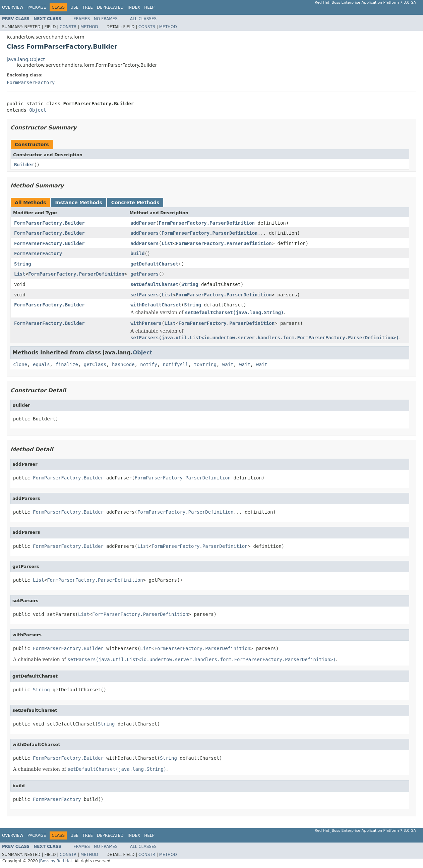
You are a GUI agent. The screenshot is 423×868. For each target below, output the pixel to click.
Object (38, 110)
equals (41, 364)
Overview (13, 7)
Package (37, 7)
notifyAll (176, 364)
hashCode (123, 364)
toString (205, 364)
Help (149, 7)
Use (74, 7)
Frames (82, 19)
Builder (24, 165)
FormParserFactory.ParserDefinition (207, 223)
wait (228, 364)
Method (89, 27)
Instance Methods (78, 202)
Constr (68, 27)
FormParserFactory (31, 82)
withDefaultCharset (156, 305)
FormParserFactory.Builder (49, 223)
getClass (95, 364)
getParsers (144, 274)
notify (149, 364)
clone (20, 364)
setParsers (144, 295)
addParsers (144, 233)
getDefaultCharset (154, 264)
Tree (88, 7)
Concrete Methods (135, 202)
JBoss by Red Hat (55, 861)
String (23, 264)
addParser (143, 223)
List (167, 243)
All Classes (143, 19)
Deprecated (110, 7)
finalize (67, 364)
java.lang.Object (26, 59)
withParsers (146, 323)
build (137, 253)
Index (134, 7)
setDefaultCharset (154, 284)
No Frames (106, 19)
